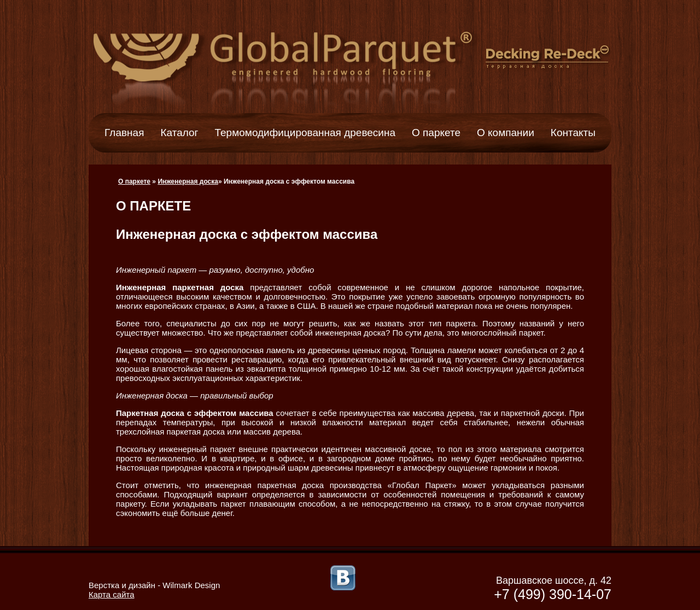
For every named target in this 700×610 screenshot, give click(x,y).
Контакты (573, 133)
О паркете (436, 133)
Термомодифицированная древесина (305, 133)
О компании (506, 133)
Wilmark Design (191, 585)
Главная (124, 133)
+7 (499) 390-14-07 (553, 594)
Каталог (179, 133)
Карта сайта (112, 594)
